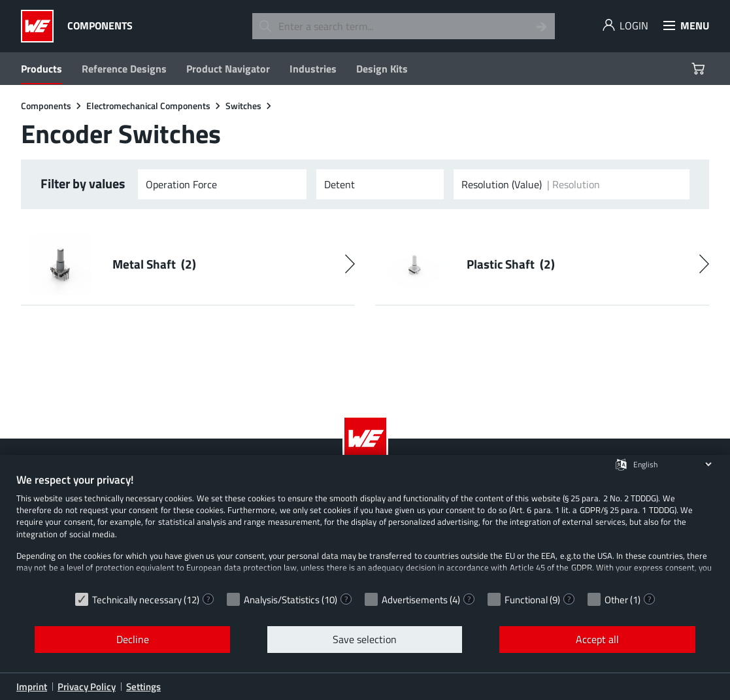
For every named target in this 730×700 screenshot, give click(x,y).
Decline (133, 639)
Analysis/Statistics (282, 600)
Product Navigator (228, 69)
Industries (313, 69)
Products (41, 69)
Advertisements (415, 600)
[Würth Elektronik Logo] (41, 26)
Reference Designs (124, 69)
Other (616, 600)
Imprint (32, 687)
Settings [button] (143, 687)
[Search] (542, 26)
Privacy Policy (87, 687)
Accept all (597, 639)
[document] (365, 529)
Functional (526, 600)
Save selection (365, 639)
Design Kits (382, 69)
